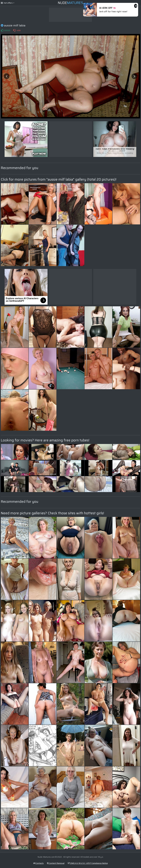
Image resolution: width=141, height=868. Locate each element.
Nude (70, 3)
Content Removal (56, 863)
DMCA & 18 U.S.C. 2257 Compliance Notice (88, 863)
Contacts (39, 863)
